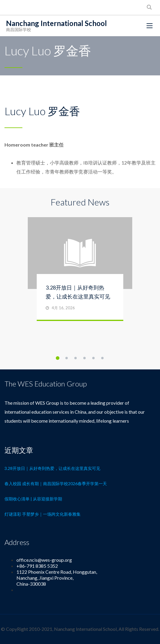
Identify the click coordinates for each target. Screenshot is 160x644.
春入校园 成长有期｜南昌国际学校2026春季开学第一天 (56, 484)
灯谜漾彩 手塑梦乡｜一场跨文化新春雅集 (43, 514)
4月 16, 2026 (63, 308)
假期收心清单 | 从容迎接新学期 (33, 499)
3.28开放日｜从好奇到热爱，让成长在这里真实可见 (52, 468)
